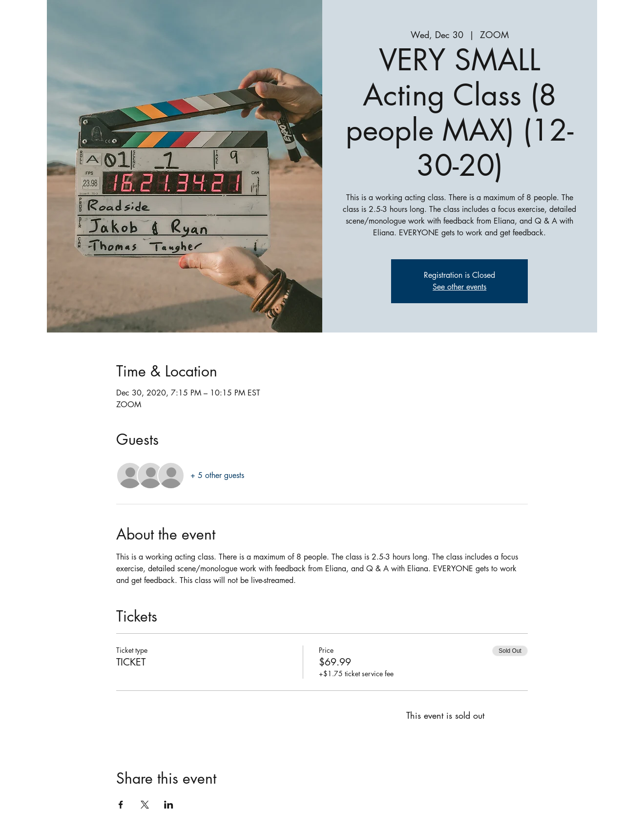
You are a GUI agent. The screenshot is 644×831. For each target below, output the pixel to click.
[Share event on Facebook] (121, 805)
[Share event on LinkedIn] (169, 805)
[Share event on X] (145, 805)
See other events (459, 287)
